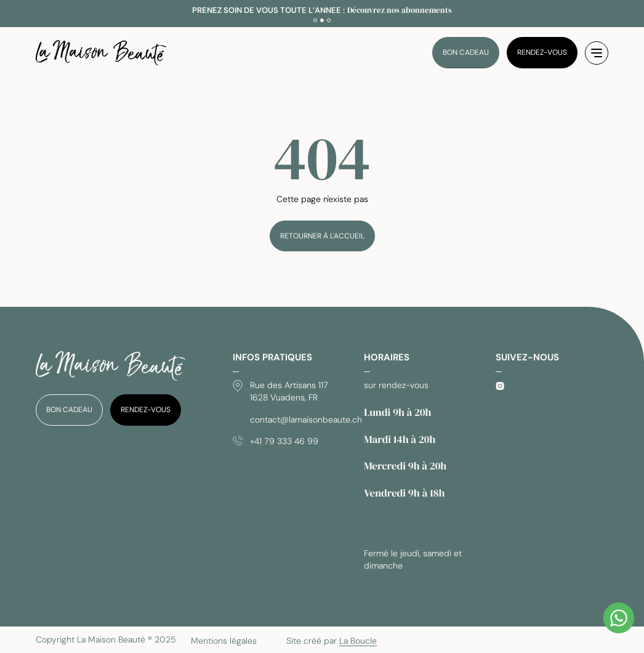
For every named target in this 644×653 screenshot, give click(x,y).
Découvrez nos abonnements (400, 10)
